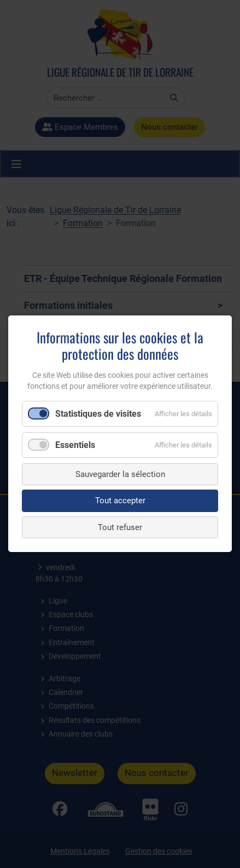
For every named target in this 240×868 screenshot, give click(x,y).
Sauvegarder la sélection (120, 474)
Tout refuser (120, 527)
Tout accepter (120, 501)
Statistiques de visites (98, 414)
